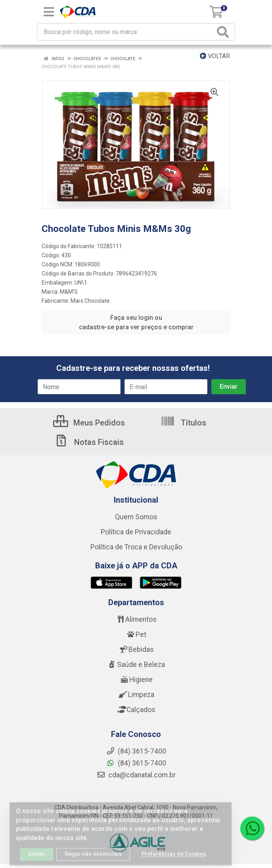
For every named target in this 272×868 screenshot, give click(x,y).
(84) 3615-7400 (136, 763)
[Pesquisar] (224, 32)
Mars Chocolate (90, 301)
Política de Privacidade (136, 532)
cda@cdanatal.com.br (136, 775)
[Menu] (49, 12)
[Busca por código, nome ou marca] (126, 32)
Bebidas (136, 650)
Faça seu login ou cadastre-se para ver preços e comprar (136, 322)
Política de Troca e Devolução (136, 547)
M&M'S (69, 292)
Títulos (183, 423)
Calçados (136, 710)
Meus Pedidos (89, 423)
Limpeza (136, 695)
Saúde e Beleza (136, 665)
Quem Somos (136, 517)
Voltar (215, 56)
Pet (136, 634)
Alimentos (136, 619)
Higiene (136, 680)
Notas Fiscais (89, 442)
